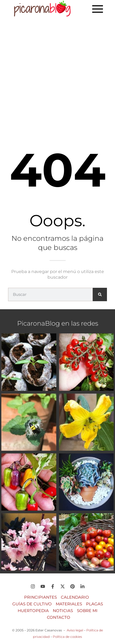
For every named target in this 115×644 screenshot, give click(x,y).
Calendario (75, 597)
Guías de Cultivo (32, 604)
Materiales (69, 604)
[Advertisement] (58, 78)
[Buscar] (100, 294)
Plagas (94, 604)
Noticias (63, 611)
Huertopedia (33, 611)
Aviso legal (75, 630)
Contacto (59, 617)
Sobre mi (87, 611)
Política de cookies (67, 637)
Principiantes (40, 597)
